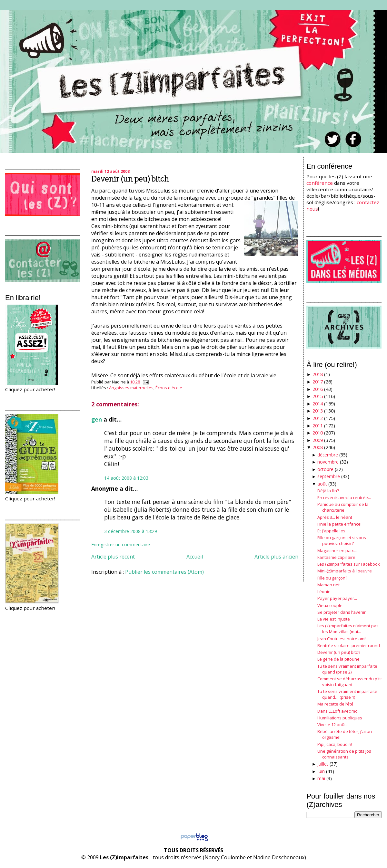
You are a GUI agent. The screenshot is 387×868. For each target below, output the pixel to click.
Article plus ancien (276, 557)
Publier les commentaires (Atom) (164, 572)
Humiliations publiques (340, 718)
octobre (325, 469)
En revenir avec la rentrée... (344, 497)
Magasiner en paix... (337, 550)
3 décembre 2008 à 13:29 (131, 531)
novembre (328, 462)
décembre (328, 455)
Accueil (195, 557)
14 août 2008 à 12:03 (126, 478)
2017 (318, 382)
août (322, 484)
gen (97, 419)
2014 (318, 404)
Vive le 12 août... (333, 725)
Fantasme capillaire (336, 557)
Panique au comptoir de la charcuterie (343, 507)
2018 (318, 374)
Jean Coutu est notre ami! (342, 639)
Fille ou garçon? (332, 578)
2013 (318, 411)
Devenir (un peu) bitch (130, 179)
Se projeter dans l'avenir (342, 612)
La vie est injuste (334, 619)
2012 (318, 418)
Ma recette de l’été (335, 704)
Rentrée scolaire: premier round (349, 645)
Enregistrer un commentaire (121, 544)
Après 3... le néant (335, 517)
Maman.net (328, 585)
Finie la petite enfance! (339, 524)
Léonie (324, 591)
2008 (318, 447)
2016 (318, 389)
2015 (318, 396)
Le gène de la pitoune (338, 659)
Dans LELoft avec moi (338, 711)
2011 (318, 426)
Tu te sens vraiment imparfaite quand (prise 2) (347, 669)
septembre (329, 476)
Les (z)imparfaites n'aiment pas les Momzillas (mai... (348, 629)
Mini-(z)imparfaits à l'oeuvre (345, 571)
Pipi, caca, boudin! (335, 744)
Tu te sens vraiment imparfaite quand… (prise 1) (347, 694)
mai (321, 778)
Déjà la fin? (328, 491)
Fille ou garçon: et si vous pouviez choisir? (342, 540)
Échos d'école (169, 388)
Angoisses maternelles (131, 388)
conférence (320, 183)
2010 (318, 433)
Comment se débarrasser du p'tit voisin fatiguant (350, 682)
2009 (318, 440)
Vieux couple (330, 605)
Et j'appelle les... (333, 531)
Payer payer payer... (337, 598)
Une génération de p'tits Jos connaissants (344, 754)
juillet (323, 764)
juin (321, 771)
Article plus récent (113, 557)
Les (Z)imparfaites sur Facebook (349, 564)
